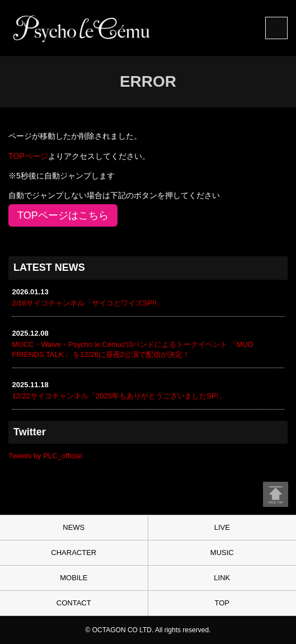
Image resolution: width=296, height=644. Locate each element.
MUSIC (222, 553)
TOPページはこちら (63, 215)
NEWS (74, 527)
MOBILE (74, 578)
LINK (222, 578)
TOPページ (28, 156)
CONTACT (74, 603)
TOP (222, 603)
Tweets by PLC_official (45, 456)
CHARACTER (74, 553)
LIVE (222, 527)
